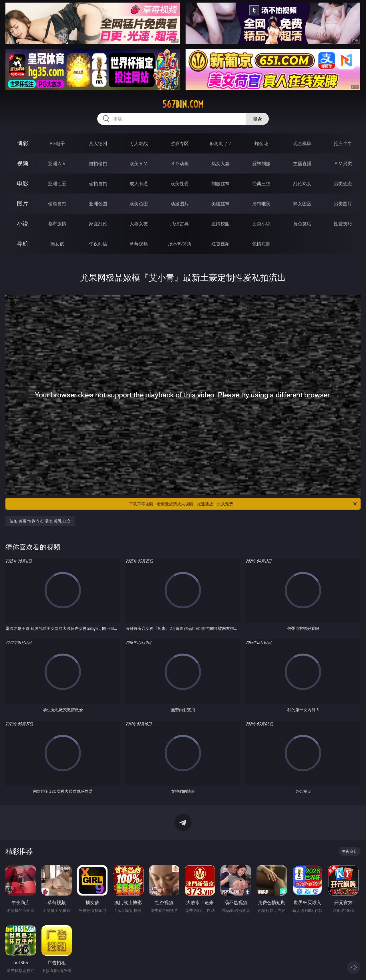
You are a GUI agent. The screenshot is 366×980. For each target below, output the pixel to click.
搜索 (257, 119)
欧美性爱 (180, 184)
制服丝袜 (220, 184)
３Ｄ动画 (180, 163)
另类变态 (343, 184)
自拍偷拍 (98, 163)
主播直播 (302, 163)
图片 (23, 203)
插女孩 (57, 244)
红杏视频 (220, 244)
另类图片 (343, 204)
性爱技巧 (343, 224)
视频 (23, 163)
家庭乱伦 (98, 224)
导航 (23, 243)
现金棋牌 (302, 143)
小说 (23, 223)
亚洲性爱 (57, 184)
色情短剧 (261, 244)
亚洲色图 (98, 204)
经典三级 (261, 184)
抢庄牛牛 (343, 143)
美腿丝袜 (220, 204)
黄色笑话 (302, 224)
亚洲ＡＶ (57, 163)
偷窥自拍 (57, 204)
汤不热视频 (180, 244)
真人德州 (98, 143)
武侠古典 (180, 224)
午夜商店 (98, 244)
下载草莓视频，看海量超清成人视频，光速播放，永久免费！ (243, 504)
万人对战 (139, 143)
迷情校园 (220, 224)
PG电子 (57, 143)
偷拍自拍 (98, 184)
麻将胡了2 (220, 143)
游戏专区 (180, 143)
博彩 (23, 143)
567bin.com (183, 104)
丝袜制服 (261, 163)
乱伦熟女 (302, 184)
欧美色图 (139, 204)
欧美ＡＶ (139, 163)
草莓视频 (139, 244)
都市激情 (57, 224)
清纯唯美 (261, 204)
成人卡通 (139, 184)
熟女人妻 (220, 163)
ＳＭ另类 (343, 163)
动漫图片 (180, 204)
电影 (23, 183)
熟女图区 (302, 204)
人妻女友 (139, 224)
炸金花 (261, 143)
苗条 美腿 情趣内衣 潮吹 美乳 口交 (40, 521)
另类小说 (261, 224)
